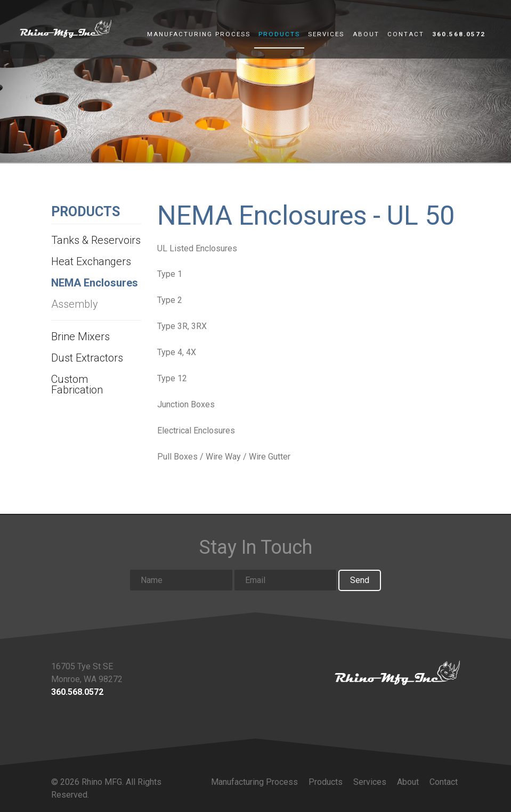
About (366, 35)
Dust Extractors (87, 358)
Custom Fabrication (77, 384)
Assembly (75, 304)
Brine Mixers (80, 337)
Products (279, 35)
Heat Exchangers (91, 261)
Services (326, 35)
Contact (406, 35)
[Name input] (181, 580)
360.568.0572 (459, 35)
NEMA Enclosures (95, 283)
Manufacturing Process (199, 35)
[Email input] (286, 580)
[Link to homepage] (397, 673)
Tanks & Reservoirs (96, 240)
